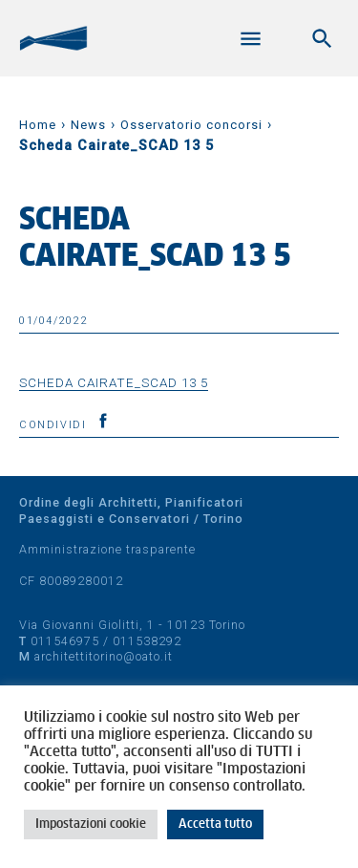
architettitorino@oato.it (104, 656)
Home (38, 125)
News (88, 125)
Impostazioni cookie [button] (91, 825)
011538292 (147, 641)
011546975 (65, 641)
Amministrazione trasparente (107, 549)
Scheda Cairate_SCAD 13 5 (114, 382)
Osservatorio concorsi (191, 125)
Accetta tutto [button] (215, 825)
